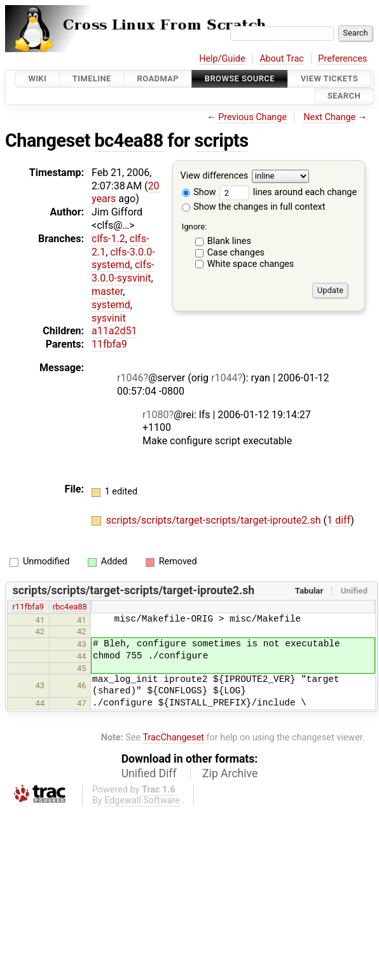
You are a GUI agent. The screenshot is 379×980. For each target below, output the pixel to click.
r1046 (130, 378)
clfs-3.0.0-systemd (123, 259)
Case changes (236, 253)
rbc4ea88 (70, 607)
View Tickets (329, 78)
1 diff (339, 520)
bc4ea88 (129, 140)
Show (199, 192)
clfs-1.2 (108, 239)
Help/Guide (222, 59)
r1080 (155, 415)
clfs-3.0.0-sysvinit (123, 271)
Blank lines (229, 241)
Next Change (329, 117)
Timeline (92, 78)
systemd (111, 305)
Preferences (342, 59)
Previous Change (252, 117)
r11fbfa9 (28, 607)
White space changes (251, 264)
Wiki (37, 78)
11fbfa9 (109, 344)
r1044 (224, 378)
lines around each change (288, 192)
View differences (215, 176)
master (107, 291)
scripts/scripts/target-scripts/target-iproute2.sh (215, 520)
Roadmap (158, 78)
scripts (222, 140)
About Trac (282, 59)
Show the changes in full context (254, 207)
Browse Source (240, 78)
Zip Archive (230, 773)
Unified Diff (149, 773)
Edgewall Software (142, 800)
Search (344, 96)
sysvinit (109, 318)
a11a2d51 (114, 331)
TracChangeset (173, 738)
